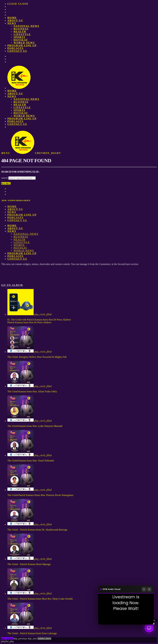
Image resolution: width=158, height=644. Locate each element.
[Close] (149, 589)
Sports (19, 37)
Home (12, 18)
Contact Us (17, 51)
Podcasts (16, 48)
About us (15, 20)
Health (20, 32)
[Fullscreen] (144, 589)
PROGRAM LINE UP (22, 45)
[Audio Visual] (149, 628)
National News (26, 26)
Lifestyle (22, 34)
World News (24, 43)
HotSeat (21, 40)
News (12, 23)
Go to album (12, 285)
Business (21, 29)
